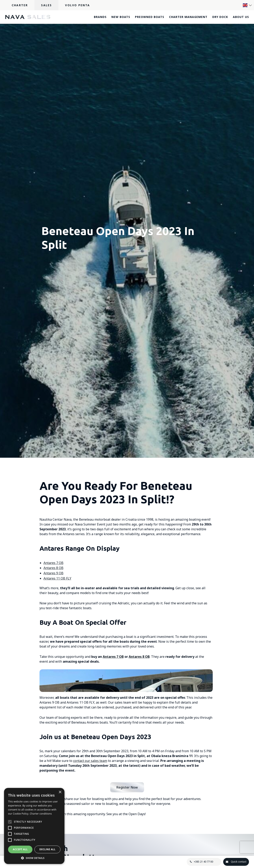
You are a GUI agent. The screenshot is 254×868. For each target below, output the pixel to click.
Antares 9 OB (53, 573)
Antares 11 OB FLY (57, 578)
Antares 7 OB (53, 563)
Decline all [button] (48, 849)
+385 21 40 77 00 (202, 862)
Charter (20, 5)
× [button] (60, 792)
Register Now (127, 841)
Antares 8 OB (53, 568)
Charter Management (188, 17)
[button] (34, 858)
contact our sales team (90, 815)
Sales (46, 5)
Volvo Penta (77, 5)
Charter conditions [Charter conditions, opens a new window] (41, 814)
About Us (241, 17)
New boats (121, 17)
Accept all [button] (20, 849)
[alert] (34, 826)
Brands (100, 17)
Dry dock (220, 17)
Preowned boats (150, 17)
